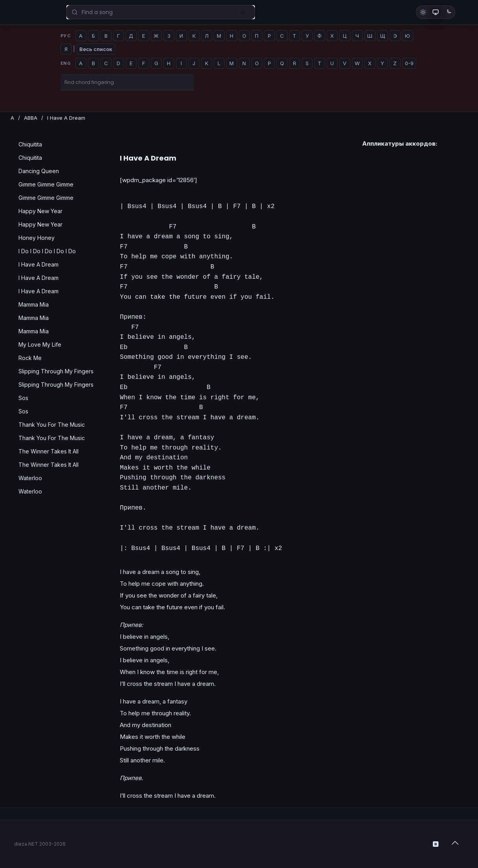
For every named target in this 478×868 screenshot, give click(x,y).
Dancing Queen (39, 171)
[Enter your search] (161, 12)
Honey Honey (37, 238)
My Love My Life (40, 344)
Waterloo (30, 478)
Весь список (96, 49)
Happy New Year (40, 211)
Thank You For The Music (52, 425)
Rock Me (30, 358)
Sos (23, 398)
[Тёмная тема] (448, 12)
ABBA (31, 118)
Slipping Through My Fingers (56, 371)
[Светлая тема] (423, 12)
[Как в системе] (436, 12)
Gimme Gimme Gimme (46, 184)
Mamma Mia (34, 304)
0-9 (409, 63)
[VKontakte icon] (436, 844)
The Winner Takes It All (49, 451)
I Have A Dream (38, 264)
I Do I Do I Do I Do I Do (47, 251)
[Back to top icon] (456, 843)
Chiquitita (30, 144)
